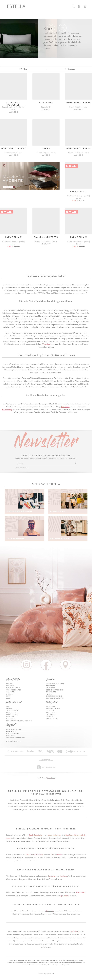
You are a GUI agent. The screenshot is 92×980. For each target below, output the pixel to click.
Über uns (10, 684)
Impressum (10, 717)
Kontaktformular (13, 741)
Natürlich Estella (13, 688)
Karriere (10, 694)
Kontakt (49, 694)
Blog (8, 698)
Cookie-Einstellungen (55, 698)
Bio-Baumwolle (56, 854)
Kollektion (11, 686)
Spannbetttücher (53, 709)
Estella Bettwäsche (36, 835)
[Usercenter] (79, 7)
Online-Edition (52, 719)
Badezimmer (51, 715)
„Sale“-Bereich (75, 931)
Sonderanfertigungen (55, 684)
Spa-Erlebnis (65, 896)
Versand (10, 709)
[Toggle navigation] (9, 16)
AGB (8, 707)
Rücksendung (12, 715)
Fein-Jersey (39, 854)
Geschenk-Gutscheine (55, 690)
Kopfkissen (64, 876)
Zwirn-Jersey (30, 854)
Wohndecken (50, 911)
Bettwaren (50, 711)
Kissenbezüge (7, 409)
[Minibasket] (85, 7)
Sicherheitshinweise (54, 696)
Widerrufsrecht (13, 713)
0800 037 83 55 (11, 731)
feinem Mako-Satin (54, 835)
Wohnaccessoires (14, 690)
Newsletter (50, 688)
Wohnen (49, 717)
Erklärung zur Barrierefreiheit (19, 721)
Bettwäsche (65, 407)
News (8, 696)
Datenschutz (11, 719)
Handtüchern (81, 892)
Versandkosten (51, 778)
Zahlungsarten (12, 711)
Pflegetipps (46, 344)
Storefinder (51, 692)
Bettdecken (52, 876)
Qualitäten (11, 692)
